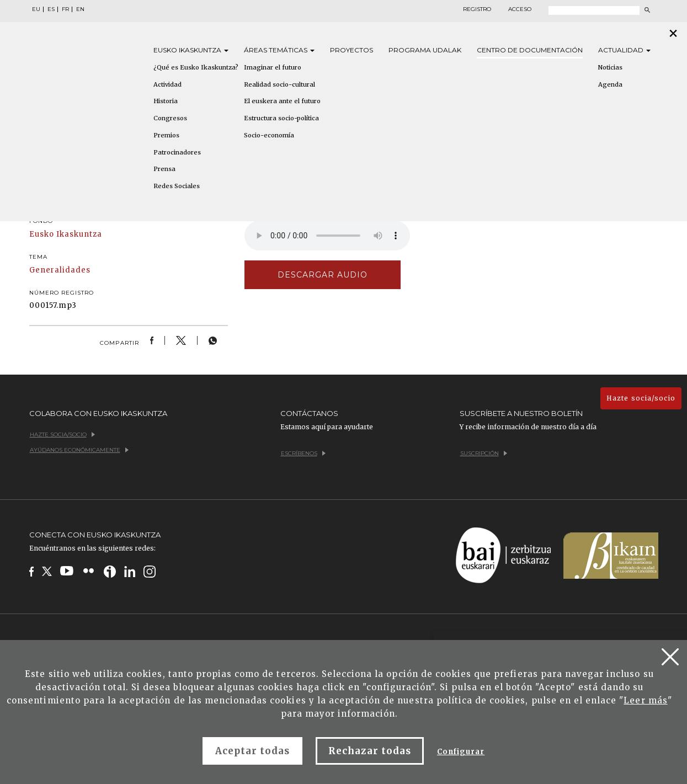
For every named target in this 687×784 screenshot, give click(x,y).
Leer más (645, 700)
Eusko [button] (191, 50)
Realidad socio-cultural (279, 84)
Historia (166, 101)
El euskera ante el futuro (282, 101)
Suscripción (484, 453)
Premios (166, 135)
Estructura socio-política (281, 118)
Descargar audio (323, 275)
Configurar (461, 752)
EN (80, 9)
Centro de (530, 50)
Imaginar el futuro (273, 67)
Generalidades (60, 270)
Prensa (164, 169)
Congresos (170, 118)
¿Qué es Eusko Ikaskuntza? (196, 67)
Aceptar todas (253, 751)
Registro (477, 9)
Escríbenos (303, 453)
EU (36, 9)
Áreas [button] (279, 50)
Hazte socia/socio (641, 398)
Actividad (167, 84)
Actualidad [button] (624, 50)
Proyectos (352, 50)
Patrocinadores (177, 152)
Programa (425, 50)
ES (51, 9)
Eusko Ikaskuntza (66, 234)
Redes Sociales (177, 186)
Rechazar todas (370, 751)
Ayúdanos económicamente (79, 450)
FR (65, 9)
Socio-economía (269, 135)
